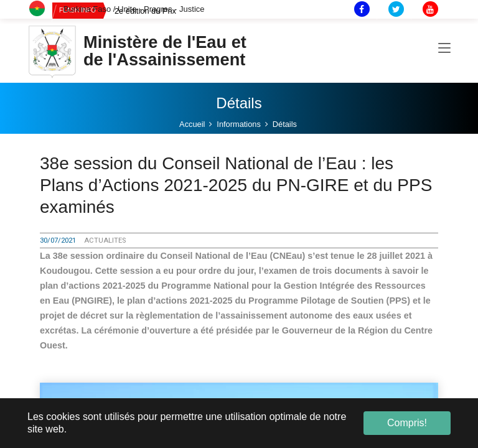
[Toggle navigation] (444, 49)
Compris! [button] (407, 423)
